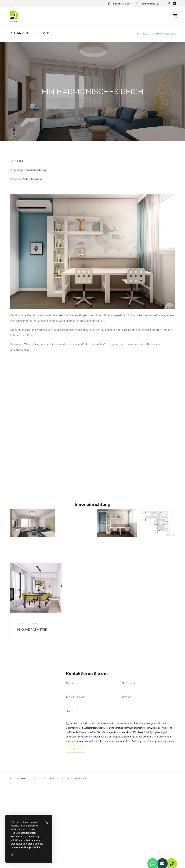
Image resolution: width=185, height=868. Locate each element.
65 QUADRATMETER (32, 630)
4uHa (23, 778)
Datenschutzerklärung (73, 778)
